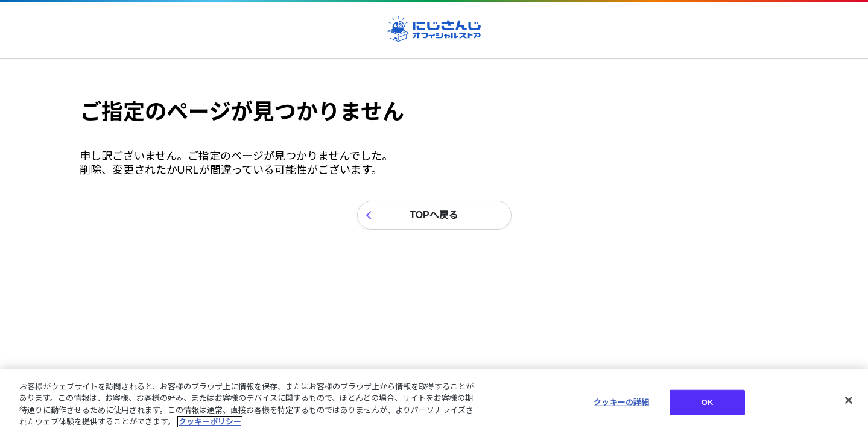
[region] (434, 401)
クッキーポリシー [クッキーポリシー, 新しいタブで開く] (210, 422)
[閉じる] (849, 400)
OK (708, 402)
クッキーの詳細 (621, 402)
